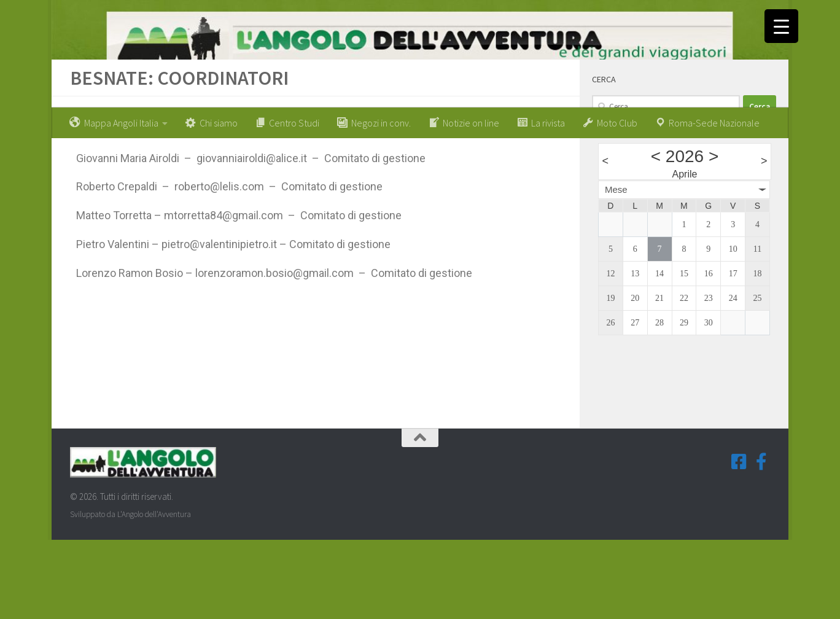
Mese (616, 268)
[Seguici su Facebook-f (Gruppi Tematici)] (761, 540)
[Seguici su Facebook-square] (739, 540)
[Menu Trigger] (781, 26)
